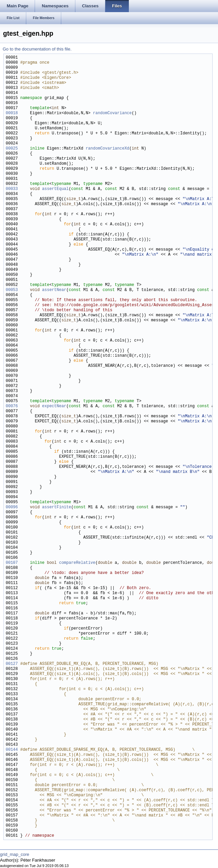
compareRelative (77, 563)
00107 (12, 563)
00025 (12, 149)
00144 (12, 750)
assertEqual (55, 189)
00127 (12, 664)
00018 (12, 113)
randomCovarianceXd (108, 149)
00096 (12, 507)
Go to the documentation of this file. (37, 49)
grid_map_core (15, 854)
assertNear (54, 290)
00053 (12, 290)
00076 (12, 406)
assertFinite (57, 507)
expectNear (54, 406)
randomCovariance (112, 113)
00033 (12, 189)
